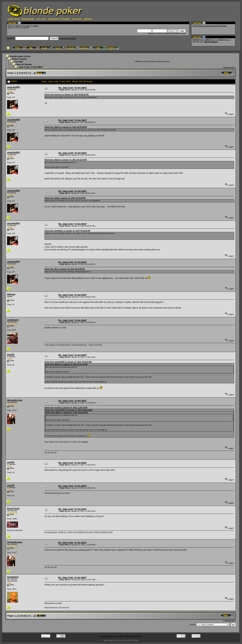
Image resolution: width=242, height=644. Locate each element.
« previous (226, 67)
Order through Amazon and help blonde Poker (209, 26)
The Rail (19, 62)
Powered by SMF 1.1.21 (109, 636)
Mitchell (11, 294)
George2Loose (15, 400)
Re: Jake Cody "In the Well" (73, 88)
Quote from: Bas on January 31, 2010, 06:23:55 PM (65, 269)
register (36, 26)
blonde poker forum (20, 56)
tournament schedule (59, 19)
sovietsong (13, 320)
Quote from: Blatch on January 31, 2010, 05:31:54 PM (66, 160)
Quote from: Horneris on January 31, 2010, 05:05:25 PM (66, 95)
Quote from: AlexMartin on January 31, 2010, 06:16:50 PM (67, 231)
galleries (88, 19)
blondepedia (28, 19)
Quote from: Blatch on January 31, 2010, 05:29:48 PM (66, 127)
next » (233, 67)
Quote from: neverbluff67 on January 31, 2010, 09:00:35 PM (68, 362)
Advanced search (68, 38)
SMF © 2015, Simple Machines (131, 636)
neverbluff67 (14, 87)
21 (35, 73)
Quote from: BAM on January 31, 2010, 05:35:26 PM (65, 198)
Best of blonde (24, 64)
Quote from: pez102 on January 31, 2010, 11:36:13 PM (66, 408)
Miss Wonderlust (211, 42)
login (29, 26)
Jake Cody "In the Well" (31, 67)
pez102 (11, 355)
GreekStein (13, 577)
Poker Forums (19, 59)
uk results (77, 19)
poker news (14, 19)
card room (41, 19)
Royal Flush (13, 509)
